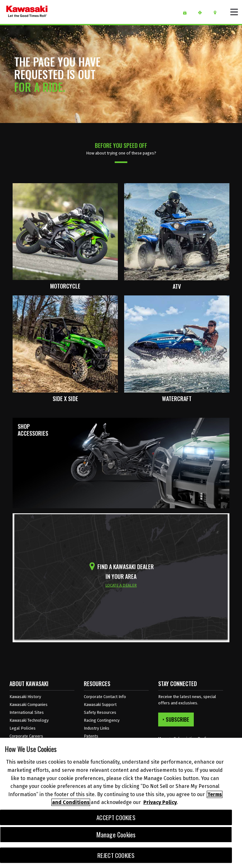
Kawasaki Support (100, 705)
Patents (91, 736)
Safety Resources (100, 712)
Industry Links (97, 728)
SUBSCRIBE (176, 719)
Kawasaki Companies (29, 705)
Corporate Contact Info (105, 697)
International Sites (27, 712)
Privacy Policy (160, 802)
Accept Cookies (116, 817)
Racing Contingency (102, 720)
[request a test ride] (202, 13)
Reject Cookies (116, 855)
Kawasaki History (25, 697)
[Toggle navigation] (234, 12)
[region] (121, 803)
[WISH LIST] (187, 13)
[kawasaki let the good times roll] (27, 12)
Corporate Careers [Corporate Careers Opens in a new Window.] (26, 736)
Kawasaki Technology (29, 720)
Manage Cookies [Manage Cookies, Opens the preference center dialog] (116, 835)
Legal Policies (23, 728)
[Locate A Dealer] (217, 13)
